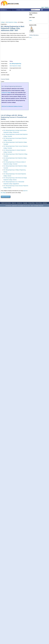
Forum (19, 10)
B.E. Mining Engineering (15, 64)
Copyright (25, 203)
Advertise (45, 203)
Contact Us (19, 203)
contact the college (6, 93)
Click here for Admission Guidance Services (12, 106)
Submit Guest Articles (6, 203)
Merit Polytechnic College (11, 22)
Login (43, 7)
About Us (14, 203)
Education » (3, 10)
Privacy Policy (31, 203)
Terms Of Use (39, 203)
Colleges (3, 22)
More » (23, 10)
